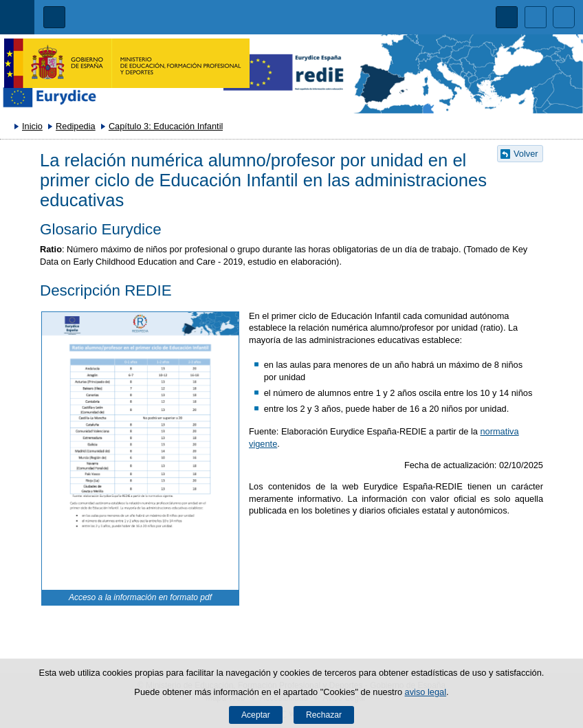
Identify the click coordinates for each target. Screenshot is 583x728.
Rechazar (324, 715)
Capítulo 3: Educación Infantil (166, 126)
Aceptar (256, 715)
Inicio (32, 126)
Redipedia (76, 126)
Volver (526, 154)
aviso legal (426, 692)
